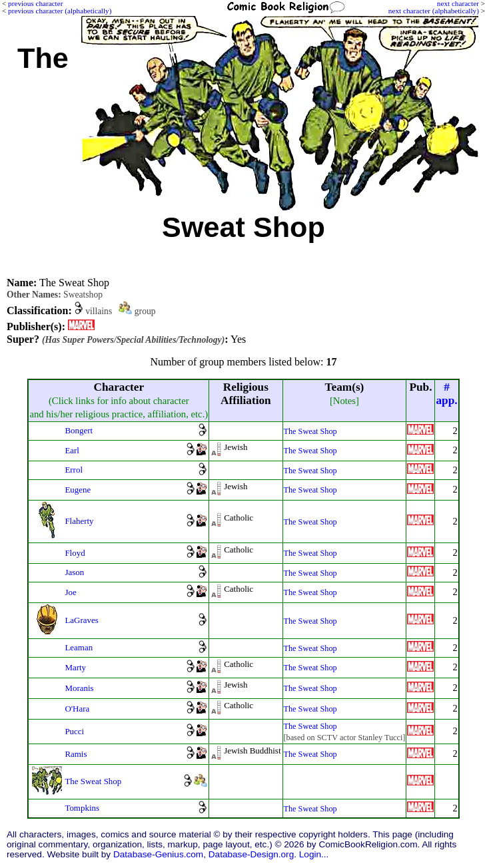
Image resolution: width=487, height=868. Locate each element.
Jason (74, 572)
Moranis (79, 688)
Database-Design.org (251, 854)
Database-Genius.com (158, 854)
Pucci (74, 731)
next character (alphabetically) (434, 11)
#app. (446, 394)
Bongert (79, 430)
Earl (72, 450)
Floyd (75, 553)
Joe (70, 592)
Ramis (76, 754)
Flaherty (79, 521)
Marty (75, 667)
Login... (314, 854)
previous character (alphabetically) (60, 11)
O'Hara (77, 709)
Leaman (79, 647)
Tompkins (82, 808)
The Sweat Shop (310, 431)
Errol (74, 470)
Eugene (78, 490)
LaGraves (81, 620)
